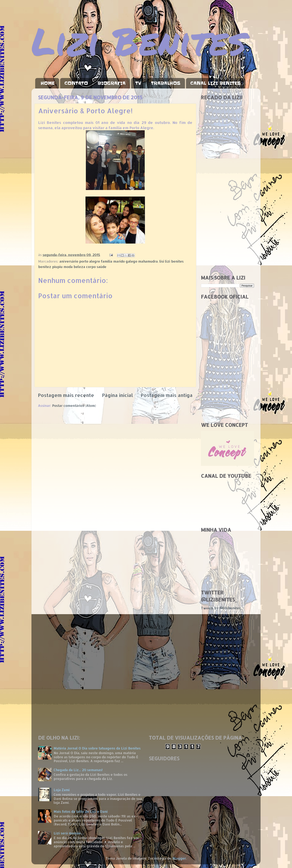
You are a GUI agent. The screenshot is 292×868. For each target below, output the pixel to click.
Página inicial (118, 395)
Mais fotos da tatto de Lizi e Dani (81, 811)
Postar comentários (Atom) (74, 405)
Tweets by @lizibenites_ (222, 608)
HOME (48, 83)
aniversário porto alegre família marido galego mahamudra (109, 261)
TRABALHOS (166, 83)
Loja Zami (62, 790)
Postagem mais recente (66, 395)
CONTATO (76, 83)
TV (138, 83)
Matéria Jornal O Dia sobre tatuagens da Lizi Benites (97, 748)
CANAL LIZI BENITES (216, 83)
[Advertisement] (227, 213)
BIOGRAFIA (112, 83)
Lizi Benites (139, 41)
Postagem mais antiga (167, 395)
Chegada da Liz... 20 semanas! (78, 770)
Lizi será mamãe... (68, 833)
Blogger (179, 858)
